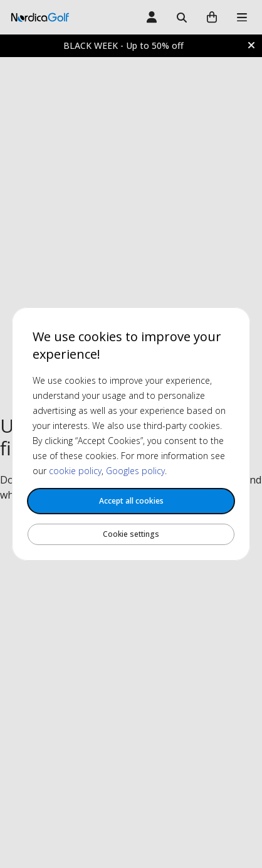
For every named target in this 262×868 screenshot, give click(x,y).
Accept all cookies (131, 501)
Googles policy (135, 471)
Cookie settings (131, 534)
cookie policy (75, 471)
